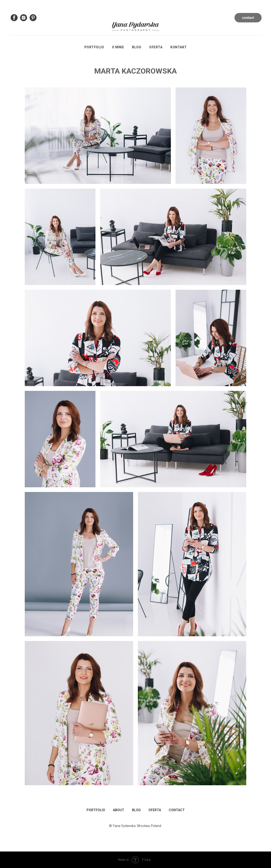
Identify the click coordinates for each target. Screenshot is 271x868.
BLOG (136, 810)
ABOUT (119, 810)
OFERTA (155, 810)
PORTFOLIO (96, 810)
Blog (137, 47)
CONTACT (177, 810)
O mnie (118, 47)
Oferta (156, 47)
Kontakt (179, 47)
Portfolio (94, 47)
